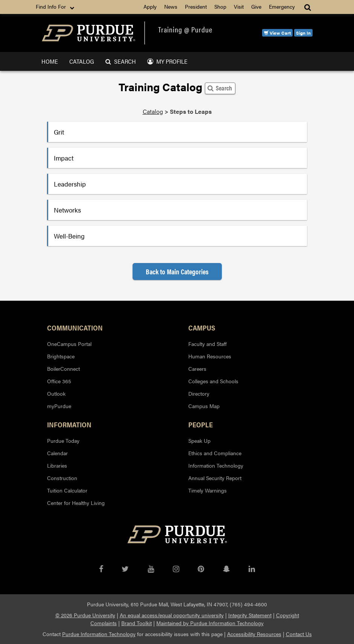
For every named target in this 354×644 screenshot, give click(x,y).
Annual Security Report (215, 478)
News (171, 6)
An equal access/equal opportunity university (172, 615)
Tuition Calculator (67, 490)
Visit (239, 6)
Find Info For (56, 7)
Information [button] (69, 424)
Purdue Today (63, 441)
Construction (62, 478)
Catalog (82, 61)
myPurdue (59, 406)
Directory (199, 393)
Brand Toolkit (137, 623)
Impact (64, 158)
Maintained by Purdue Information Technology (210, 623)
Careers (197, 369)
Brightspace (61, 356)
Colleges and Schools (213, 381)
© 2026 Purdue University (85, 615)
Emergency (282, 6)
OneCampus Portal (69, 344)
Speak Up (199, 441)
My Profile (167, 61)
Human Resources (210, 356)
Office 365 (59, 381)
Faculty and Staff (208, 344)
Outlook (56, 393)
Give (256, 6)
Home (50, 61)
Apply (150, 6)
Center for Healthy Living (76, 503)
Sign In (303, 33)
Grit (59, 132)
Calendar (57, 453)
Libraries (57, 465)
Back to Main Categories (177, 272)
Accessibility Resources (254, 634)
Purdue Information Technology (99, 634)
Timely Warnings (208, 490)
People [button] (201, 424)
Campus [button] (202, 327)
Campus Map (204, 406)
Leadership (70, 184)
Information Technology (216, 465)
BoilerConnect (63, 369)
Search (121, 61)
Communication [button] (75, 327)
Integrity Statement (250, 615)
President (196, 6)
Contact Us (299, 634)
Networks (67, 210)
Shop (220, 6)
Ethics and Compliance (215, 453)
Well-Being (69, 236)
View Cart (277, 33)
